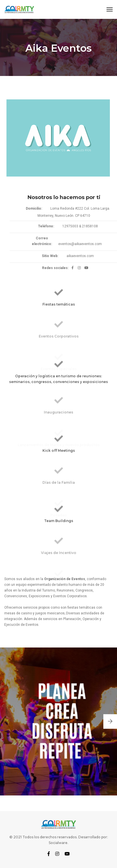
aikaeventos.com (88, 256)
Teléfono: (54, 226)
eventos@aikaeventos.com (88, 244)
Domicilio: (42, 209)
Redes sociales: (64, 268)
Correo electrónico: (50, 241)
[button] (110, 722)
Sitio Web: (58, 256)
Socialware (58, 843)
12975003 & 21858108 (88, 226)
